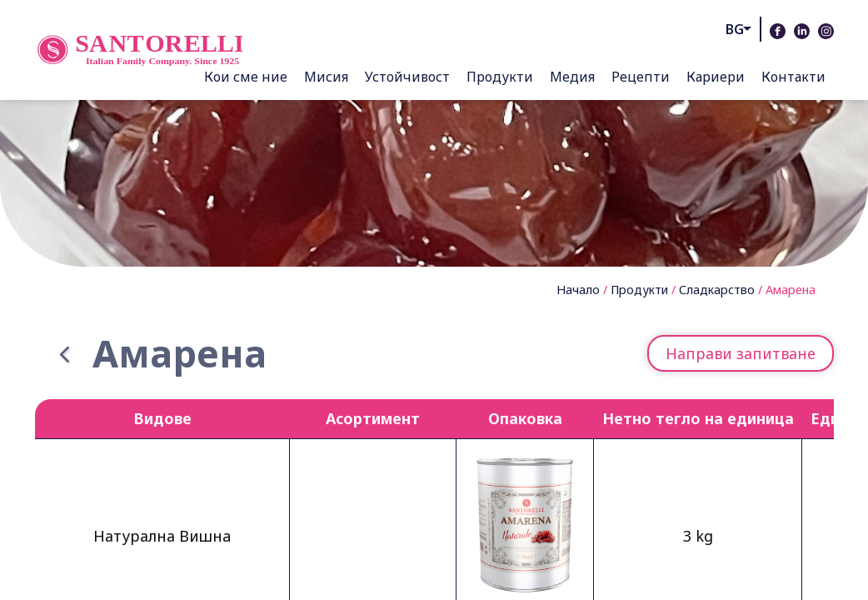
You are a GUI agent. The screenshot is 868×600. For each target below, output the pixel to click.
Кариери (716, 77)
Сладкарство (717, 290)
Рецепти (641, 77)
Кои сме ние (246, 77)
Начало (578, 290)
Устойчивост (407, 77)
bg (735, 29)
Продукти (500, 77)
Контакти (793, 77)
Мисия (326, 77)
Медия (572, 77)
